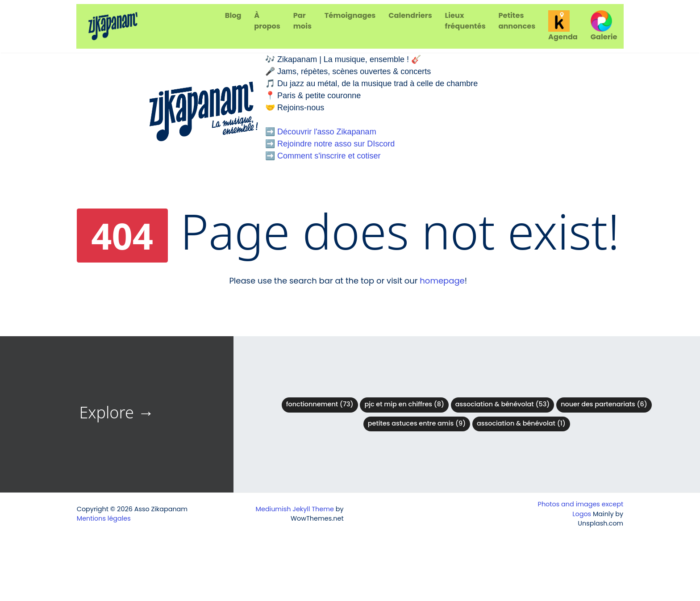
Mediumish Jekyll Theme (295, 509)
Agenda (563, 26)
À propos (267, 21)
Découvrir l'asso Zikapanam (327, 132)
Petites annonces (517, 21)
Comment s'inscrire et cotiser (329, 156)
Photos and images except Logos (581, 509)
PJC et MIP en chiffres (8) (404, 404)
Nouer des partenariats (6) (604, 404)
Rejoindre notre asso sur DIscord (336, 144)
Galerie (604, 26)
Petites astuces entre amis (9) (417, 423)
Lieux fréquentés (465, 21)
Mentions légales (104, 518)
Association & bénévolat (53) (503, 404)
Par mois (302, 21)
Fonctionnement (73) (320, 404)
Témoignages (350, 15)
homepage (442, 281)
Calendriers (410, 15)
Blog (233, 15)
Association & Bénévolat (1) (521, 423)
